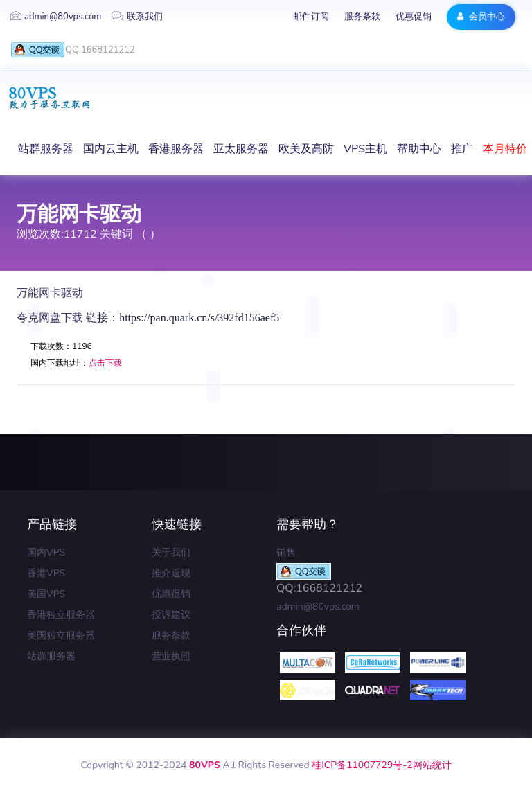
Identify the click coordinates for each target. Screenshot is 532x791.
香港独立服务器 (61, 615)
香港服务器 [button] (176, 149)
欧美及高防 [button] (306, 149)
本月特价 (505, 149)
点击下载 (105, 363)
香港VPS (46, 573)
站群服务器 (51, 656)
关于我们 (171, 552)
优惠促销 (414, 17)
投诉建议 (171, 615)
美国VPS (46, 594)
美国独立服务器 (61, 636)
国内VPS (46, 552)
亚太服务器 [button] (241, 149)
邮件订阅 (311, 17)
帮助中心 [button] (419, 149)
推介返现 (171, 573)
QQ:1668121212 (73, 50)
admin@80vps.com (56, 17)
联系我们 (137, 17)
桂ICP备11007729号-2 (362, 765)
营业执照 (171, 656)
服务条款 (362, 17)
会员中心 (481, 17)
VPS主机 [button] (365, 149)
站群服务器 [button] (46, 149)
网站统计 (432, 765)
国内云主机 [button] (111, 149)
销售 (286, 552)
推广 (462, 149)
